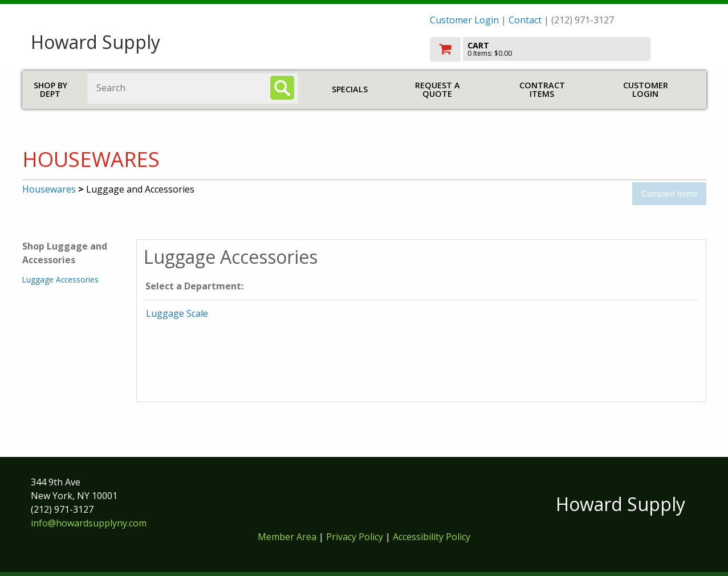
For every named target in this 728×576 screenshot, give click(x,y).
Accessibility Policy (432, 537)
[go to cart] (564, 49)
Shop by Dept (50, 90)
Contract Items (542, 90)
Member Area (287, 537)
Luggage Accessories (60, 279)
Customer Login (464, 20)
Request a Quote (438, 90)
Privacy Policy (356, 537)
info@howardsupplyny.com (89, 523)
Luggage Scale (177, 313)
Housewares (49, 189)
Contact (525, 20)
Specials (350, 89)
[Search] (282, 88)
